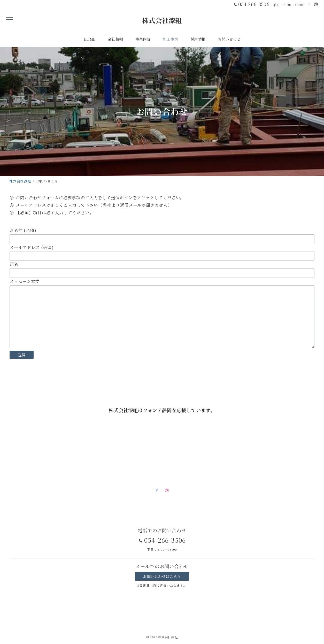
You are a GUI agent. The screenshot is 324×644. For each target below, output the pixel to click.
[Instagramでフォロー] (316, 4)
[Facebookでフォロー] (309, 4)
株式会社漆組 (162, 20)
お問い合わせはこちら (162, 576)
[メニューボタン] (10, 20)
